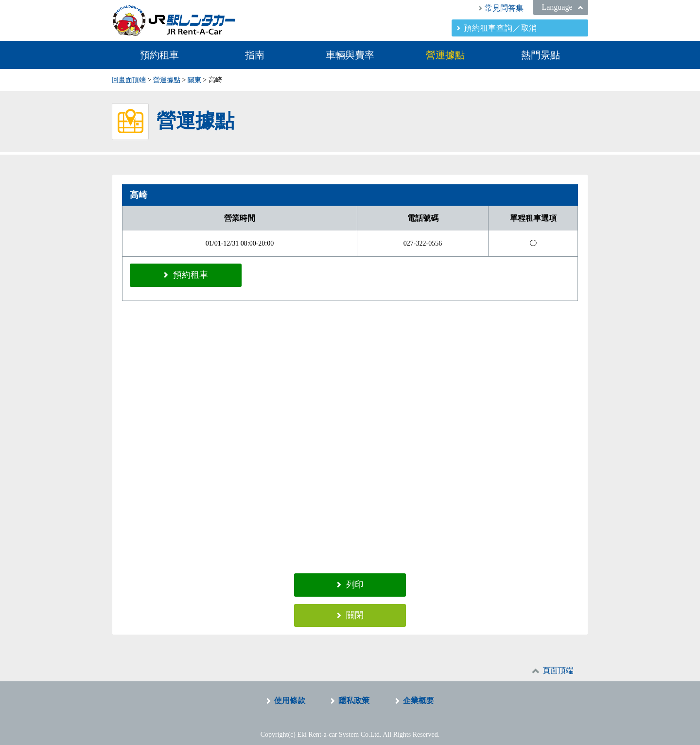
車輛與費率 (350, 55)
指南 (255, 55)
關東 (194, 80)
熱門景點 (541, 55)
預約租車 (159, 55)
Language (557, 7)
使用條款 (290, 694)
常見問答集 (504, 8)
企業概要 (419, 694)
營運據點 (445, 55)
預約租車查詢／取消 (500, 28)
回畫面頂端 (129, 80)
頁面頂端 (558, 664)
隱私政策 (354, 694)
